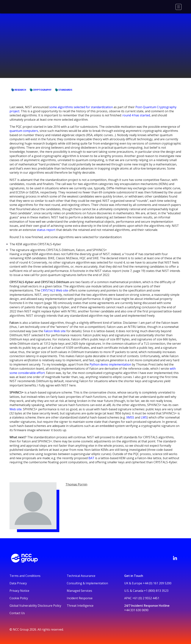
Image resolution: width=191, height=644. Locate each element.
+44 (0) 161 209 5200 (157, 583)
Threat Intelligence (80, 606)
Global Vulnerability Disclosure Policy (35, 606)
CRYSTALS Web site (54, 290)
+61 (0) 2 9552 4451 (146, 598)
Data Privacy (18, 583)
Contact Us (17, 613)
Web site (16, 409)
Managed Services (79, 591)
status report (46, 230)
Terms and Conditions (25, 576)
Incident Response (80, 598)
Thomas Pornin (76, 484)
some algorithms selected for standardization (81, 107)
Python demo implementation (110, 364)
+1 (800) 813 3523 (156, 591)
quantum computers (24, 131)
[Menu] (179, 7)
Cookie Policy (19, 598)
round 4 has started (136, 115)
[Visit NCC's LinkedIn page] (175, 558)
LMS (144, 417)
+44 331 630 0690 (136, 610)
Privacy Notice (19, 591)
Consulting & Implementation (87, 583)
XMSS (130, 417)
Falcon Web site (55, 331)
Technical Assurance (81, 576)
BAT (91, 458)
